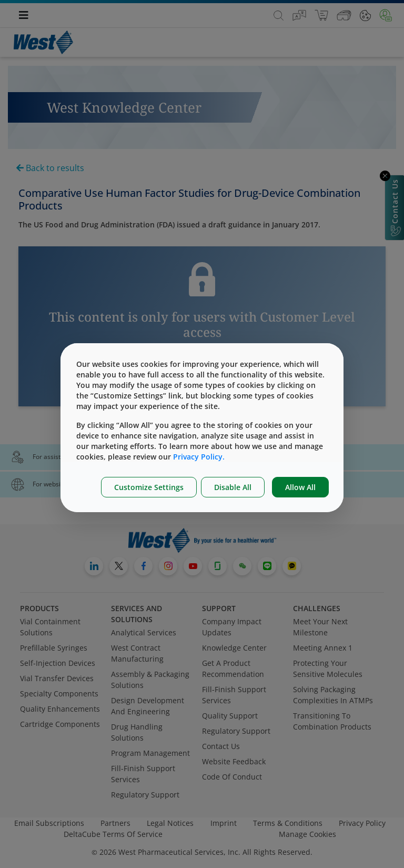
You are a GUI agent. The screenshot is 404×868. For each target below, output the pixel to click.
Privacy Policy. (199, 457)
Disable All (233, 487)
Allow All (300, 487)
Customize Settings (149, 487)
